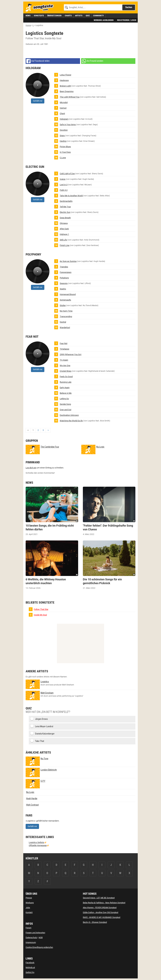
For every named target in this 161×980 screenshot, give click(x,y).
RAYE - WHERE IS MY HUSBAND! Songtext (102, 917)
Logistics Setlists (36, 842)
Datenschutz (31, 937)
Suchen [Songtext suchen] (129, 7)
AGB (41, 937)
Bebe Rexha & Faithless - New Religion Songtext (104, 903)
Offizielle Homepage (38, 845)
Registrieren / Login (127, 20)
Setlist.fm (30, 972)
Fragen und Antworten (35, 933)
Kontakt (29, 912)
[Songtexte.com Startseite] (41, 8)
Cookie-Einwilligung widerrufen (39, 947)
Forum (28, 928)
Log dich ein (31, 468)
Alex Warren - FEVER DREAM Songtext (100, 908)
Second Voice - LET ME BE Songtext (99, 898)
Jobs (28, 908)
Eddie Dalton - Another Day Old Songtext (101, 912)
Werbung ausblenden (104, 20)
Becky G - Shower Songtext (95, 922)
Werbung (30, 903)
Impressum (31, 942)
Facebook (30, 963)
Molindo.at (30, 967)
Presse (29, 898)
